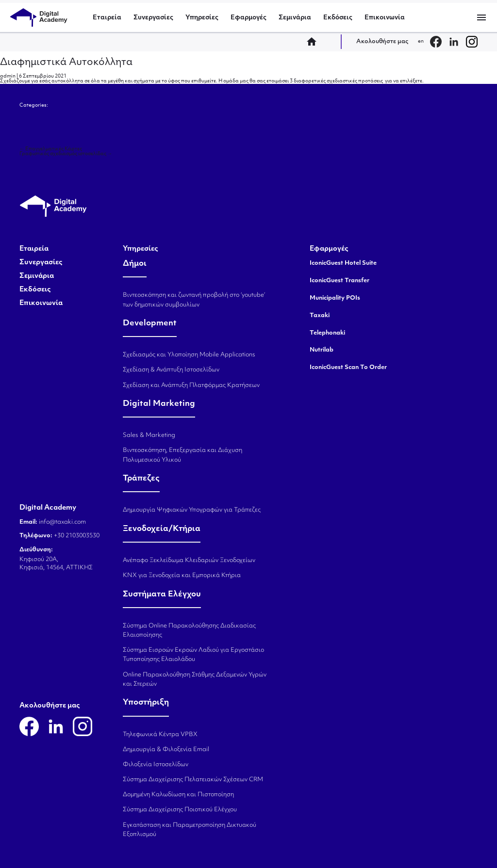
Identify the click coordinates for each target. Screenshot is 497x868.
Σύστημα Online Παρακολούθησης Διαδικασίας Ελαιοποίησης (189, 631)
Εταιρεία (107, 18)
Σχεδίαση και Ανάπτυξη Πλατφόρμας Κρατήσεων (191, 386)
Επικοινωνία (385, 18)
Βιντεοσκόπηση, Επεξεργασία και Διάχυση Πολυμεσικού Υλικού (182, 455)
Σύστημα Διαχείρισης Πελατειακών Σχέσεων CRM (193, 780)
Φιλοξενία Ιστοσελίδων (156, 765)
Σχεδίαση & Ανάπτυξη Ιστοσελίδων (171, 370)
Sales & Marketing (149, 435)
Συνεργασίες (153, 18)
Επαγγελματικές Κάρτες (51, 149)
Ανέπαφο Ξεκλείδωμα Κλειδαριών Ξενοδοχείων (189, 561)
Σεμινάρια (295, 18)
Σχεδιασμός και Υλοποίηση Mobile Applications (189, 355)
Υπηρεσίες (202, 18)
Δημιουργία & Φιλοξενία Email (166, 750)
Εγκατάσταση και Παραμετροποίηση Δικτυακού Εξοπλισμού (190, 830)
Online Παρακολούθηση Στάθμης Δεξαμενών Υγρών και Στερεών (195, 680)
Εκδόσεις (338, 18)
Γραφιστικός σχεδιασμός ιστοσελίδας (66, 154)
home (315, 42)
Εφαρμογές (248, 18)
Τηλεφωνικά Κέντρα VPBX (160, 735)
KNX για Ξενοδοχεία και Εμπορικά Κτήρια (182, 576)
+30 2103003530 (76, 536)
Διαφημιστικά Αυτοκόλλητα (66, 63)
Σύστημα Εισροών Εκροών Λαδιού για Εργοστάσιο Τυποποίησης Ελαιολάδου (193, 655)
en (421, 41)
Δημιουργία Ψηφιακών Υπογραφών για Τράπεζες (192, 510)
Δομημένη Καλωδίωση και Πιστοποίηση (178, 795)
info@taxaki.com (62, 522)
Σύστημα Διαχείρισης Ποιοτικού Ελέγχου (180, 810)
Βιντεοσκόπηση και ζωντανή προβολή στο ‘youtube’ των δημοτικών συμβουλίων (194, 300)
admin (8, 76)
